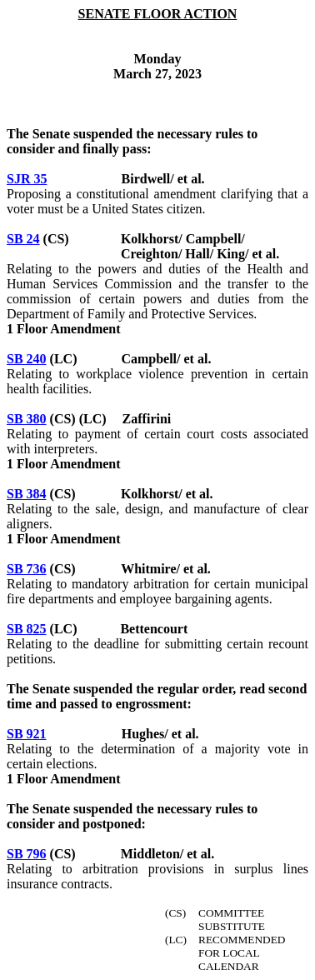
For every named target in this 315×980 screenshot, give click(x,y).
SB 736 (27, 569)
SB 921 (27, 734)
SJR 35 (27, 179)
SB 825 (27, 629)
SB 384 (27, 494)
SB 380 (27, 419)
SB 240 (27, 359)
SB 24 (23, 239)
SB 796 (27, 854)
